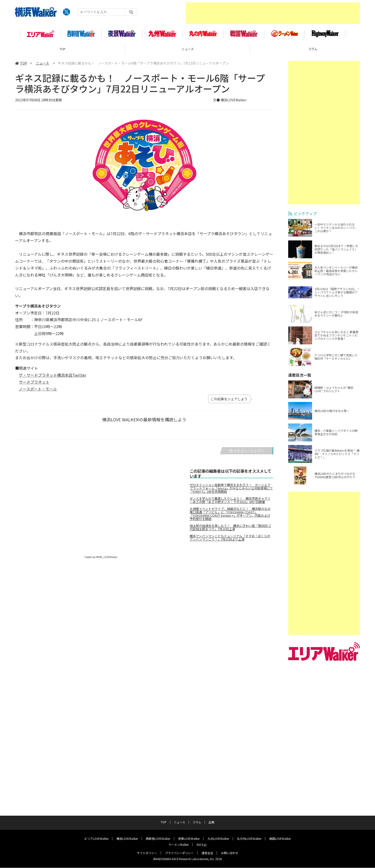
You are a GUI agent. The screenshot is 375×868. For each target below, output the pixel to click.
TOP (63, 51)
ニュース (188, 51)
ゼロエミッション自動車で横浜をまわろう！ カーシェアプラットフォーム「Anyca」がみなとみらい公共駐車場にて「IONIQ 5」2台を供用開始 (231, 491)
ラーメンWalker (179, 845)
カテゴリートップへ (247, 453)
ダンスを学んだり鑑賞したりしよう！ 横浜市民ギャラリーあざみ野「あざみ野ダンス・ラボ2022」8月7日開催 (230, 503)
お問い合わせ (230, 853)
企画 (211, 822)
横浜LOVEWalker (127, 839)
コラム (197, 822)
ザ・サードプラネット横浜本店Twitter (52, 377)
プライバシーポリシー (179, 853)
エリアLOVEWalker (96, 839)
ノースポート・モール (38, 391)
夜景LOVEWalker (189, 839)
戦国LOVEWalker (280, 839)
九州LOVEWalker (218, 839)
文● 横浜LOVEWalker (230, 103)
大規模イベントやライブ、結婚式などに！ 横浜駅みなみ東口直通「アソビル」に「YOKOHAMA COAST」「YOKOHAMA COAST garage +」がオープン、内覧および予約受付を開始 (230, 516)
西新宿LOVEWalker (158, 839)
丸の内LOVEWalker (249, 839)
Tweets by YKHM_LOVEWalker (101, 559)
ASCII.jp (202, 845)
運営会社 (207, 853)
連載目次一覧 (300, 377)
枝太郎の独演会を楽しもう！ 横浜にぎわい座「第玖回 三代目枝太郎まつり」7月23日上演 (230, 530)
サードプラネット (34, 384)
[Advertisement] (273, 13)
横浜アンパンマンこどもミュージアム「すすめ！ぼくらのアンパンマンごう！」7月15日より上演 (230, 540)
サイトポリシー (147, 853)
